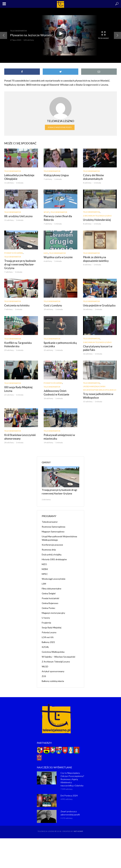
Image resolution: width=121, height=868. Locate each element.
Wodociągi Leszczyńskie (54, 576)
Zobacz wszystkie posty (60, 127)
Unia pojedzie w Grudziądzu (98, 305)
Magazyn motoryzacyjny (53, 610)
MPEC (45, 571)
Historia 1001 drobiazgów (54, 557)
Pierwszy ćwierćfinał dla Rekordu (57, 218)
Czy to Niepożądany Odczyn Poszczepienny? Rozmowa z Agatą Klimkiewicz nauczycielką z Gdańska (72, 777)
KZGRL (45, 644)
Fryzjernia (46, 620)
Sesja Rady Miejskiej (52, 625)
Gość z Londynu (52, 305)
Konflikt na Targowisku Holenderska (17, 344)
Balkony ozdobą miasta (53, 679)
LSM (44, 581)
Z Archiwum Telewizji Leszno (97, 215)
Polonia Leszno (49, 630)
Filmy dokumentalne (52, 586)
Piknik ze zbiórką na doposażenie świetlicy (95, 259)
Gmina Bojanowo (50, 601)
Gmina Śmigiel (49, 591)
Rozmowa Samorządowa (53, 524)
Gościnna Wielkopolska (53, 649)
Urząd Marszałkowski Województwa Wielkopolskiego (100, 387)
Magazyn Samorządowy (53, 529)
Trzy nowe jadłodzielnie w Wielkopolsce (97, 395)
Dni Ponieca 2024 (69, 793)
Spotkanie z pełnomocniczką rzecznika (59, 344)
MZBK (45, 567)
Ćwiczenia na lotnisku (16, 305)
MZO (46, 253)
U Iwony (46, 615)
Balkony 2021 (48, 640)
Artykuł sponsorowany (53, 669)
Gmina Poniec (49, 605)
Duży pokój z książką (52, 552)
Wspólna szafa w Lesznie (57, 257)
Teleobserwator (18, 31)
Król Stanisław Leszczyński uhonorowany (19, 435)
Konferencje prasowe (52, 542)
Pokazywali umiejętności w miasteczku (58, 435)
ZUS (44, 674)
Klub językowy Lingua (55, 175)
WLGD (45, 664)
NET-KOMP (78, 829)
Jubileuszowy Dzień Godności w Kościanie (60, 391)
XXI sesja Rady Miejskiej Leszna (17, 388)
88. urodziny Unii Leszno (17, 216)
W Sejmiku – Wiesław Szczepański (58, 654)
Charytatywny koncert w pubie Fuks (100, 347)
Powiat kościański (14, 253)
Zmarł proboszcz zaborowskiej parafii (70, 811)
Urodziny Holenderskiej (96, 219)
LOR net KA (48, 635)
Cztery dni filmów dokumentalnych (93, 177)
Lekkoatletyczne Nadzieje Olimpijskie (18, 177)
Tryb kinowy (104, 35)
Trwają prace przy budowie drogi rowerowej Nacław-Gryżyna (19, 264)
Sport (47, 212)
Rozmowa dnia (49, 547)
